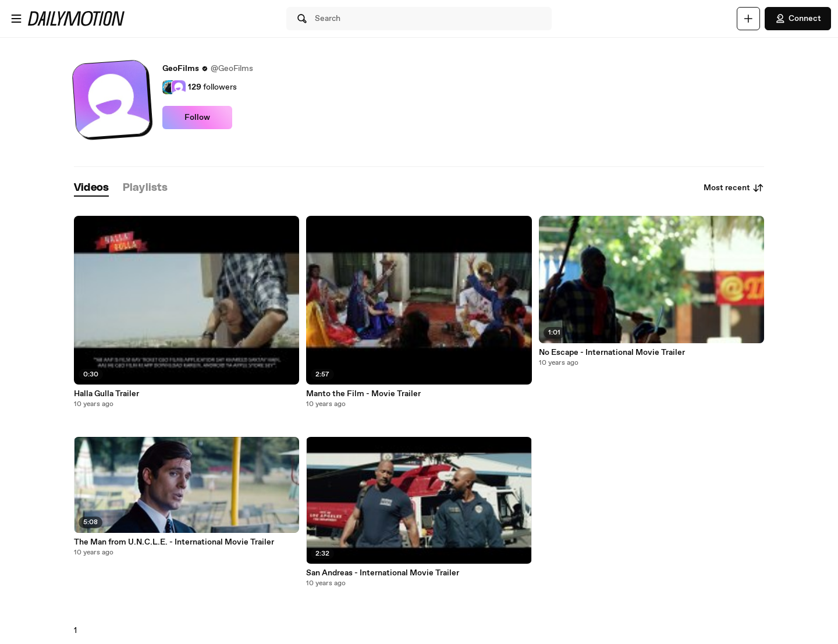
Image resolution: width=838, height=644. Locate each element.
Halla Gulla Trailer (106, 394)
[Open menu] (16, 19)
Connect (798, 19)
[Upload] (748, 19)
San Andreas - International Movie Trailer (383, 573)
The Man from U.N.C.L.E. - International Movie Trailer (174, 542)
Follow (197, 118)
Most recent (734, 188)
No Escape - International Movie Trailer (612, 353)
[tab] (91, 188)
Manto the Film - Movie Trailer (363, 394)
